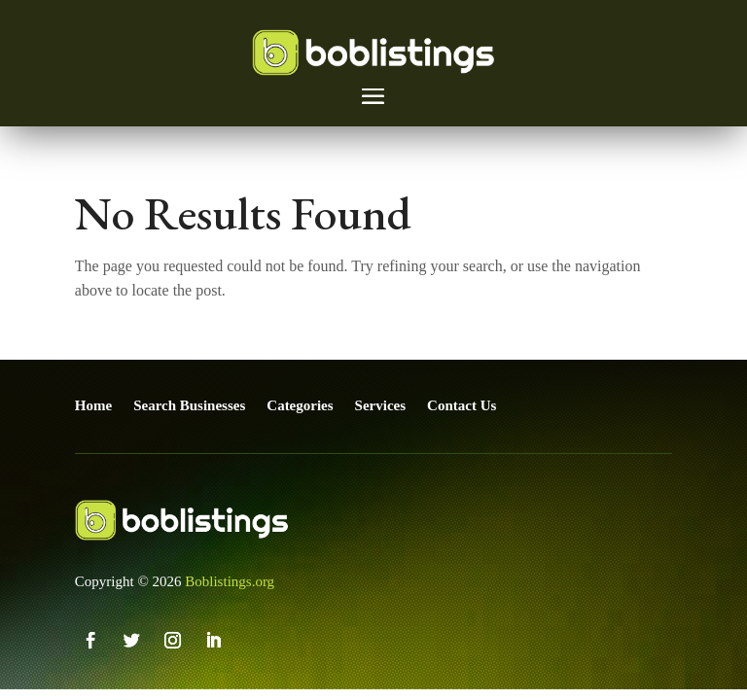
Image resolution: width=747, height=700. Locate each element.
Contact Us (462, 405)
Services (380, 405)
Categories (300, 405)
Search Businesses (189, 405)
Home (93, 405)
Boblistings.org (230, 581)
